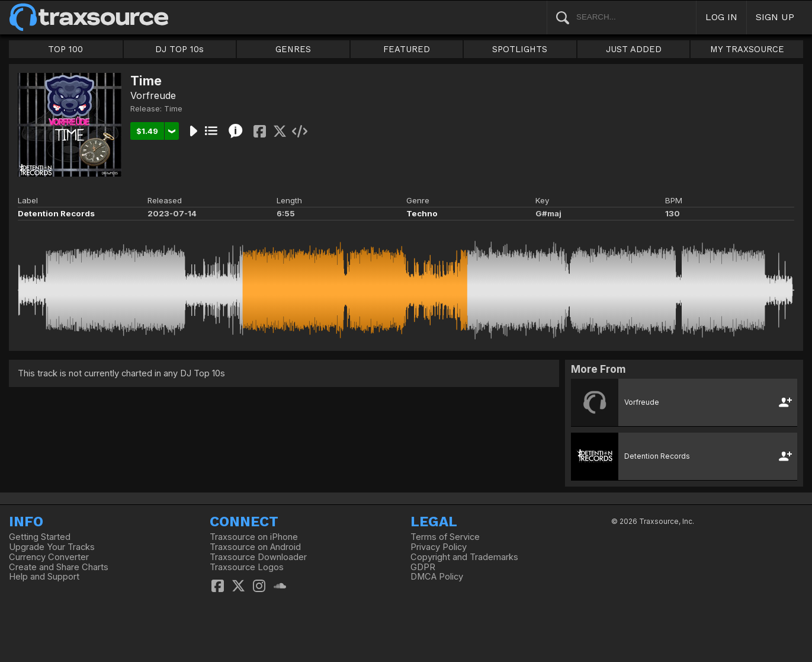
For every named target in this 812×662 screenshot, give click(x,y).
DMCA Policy (437, 577)
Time (173, 108)
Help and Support (44, 577)
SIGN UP (775, 17)
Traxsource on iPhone (254, 537)
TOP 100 (65, 49)
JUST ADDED (634, 49)
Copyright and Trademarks (464, 557)
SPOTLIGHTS (520, 49)
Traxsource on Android (255, 547)
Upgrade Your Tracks (52, 547)
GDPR (423, 567)
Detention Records (56, 213)
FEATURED (407, 49)
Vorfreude (153, 95)
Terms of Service (445, 537)
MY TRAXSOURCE (747, 49)
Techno (422, 213)
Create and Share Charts (59, 567)
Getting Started (40, 537)
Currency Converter (49, 557)
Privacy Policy (439, 547)
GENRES (293, 49)
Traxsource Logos (247, 567)
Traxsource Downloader (258, 557)
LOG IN (721, 17)
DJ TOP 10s (179, 49)
